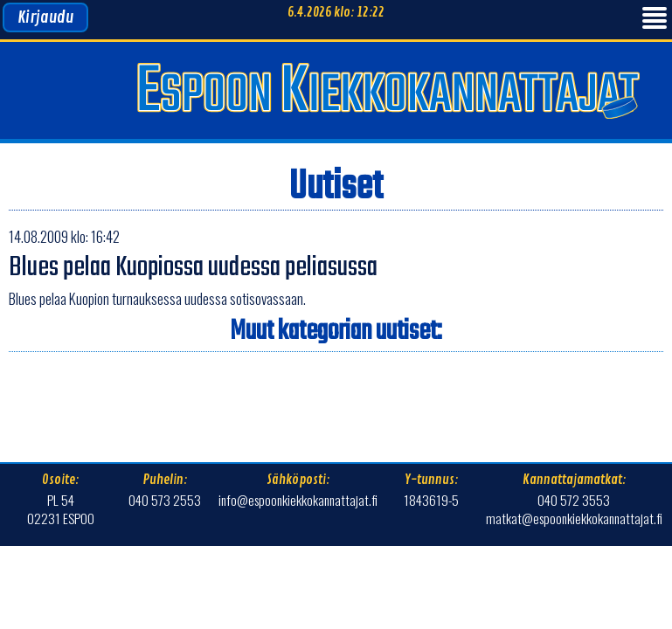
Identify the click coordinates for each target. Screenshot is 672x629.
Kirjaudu (45, 17)
